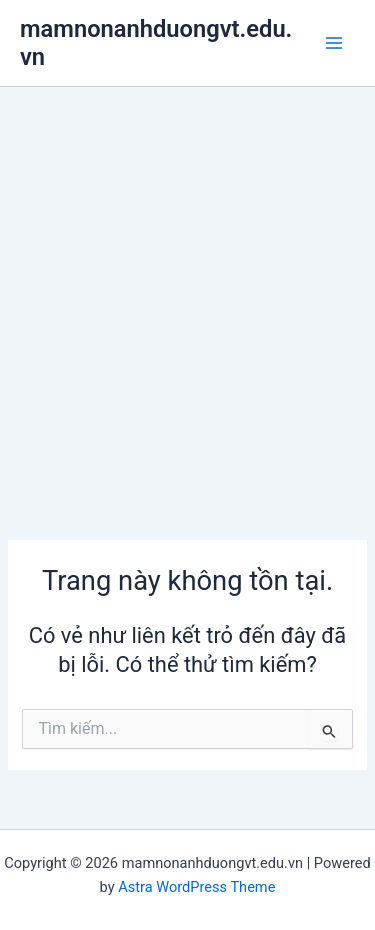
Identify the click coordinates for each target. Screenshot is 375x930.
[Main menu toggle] (334, 43)
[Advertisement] (187, 284)
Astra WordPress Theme (196, 887)
